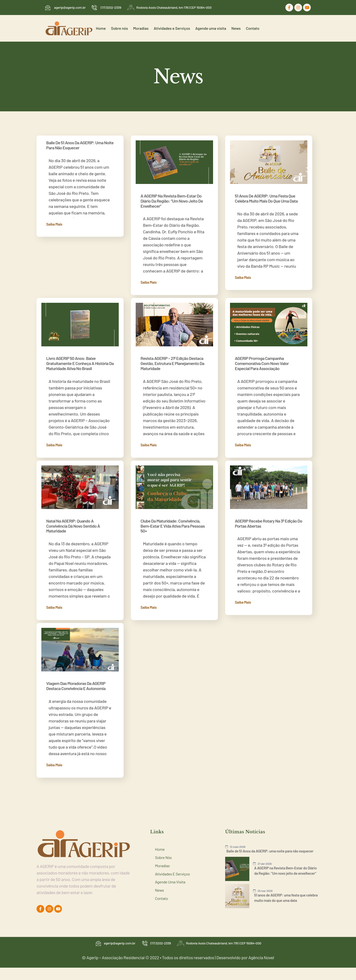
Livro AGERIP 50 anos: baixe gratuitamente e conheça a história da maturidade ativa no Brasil (80, 360)
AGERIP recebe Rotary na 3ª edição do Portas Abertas (269, 517)
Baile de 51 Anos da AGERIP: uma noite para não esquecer (80, 145)
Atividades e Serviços (177, 28)
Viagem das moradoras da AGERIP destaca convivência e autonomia (76, 677)
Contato (253, 28)
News (238, 28)
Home (110, 28)
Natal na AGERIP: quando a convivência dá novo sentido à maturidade (73, 520)
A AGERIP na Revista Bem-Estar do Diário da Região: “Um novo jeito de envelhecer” (172, 201)
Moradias (147, 28)
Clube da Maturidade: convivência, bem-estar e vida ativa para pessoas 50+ (173, 520)
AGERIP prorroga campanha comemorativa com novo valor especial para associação (262, 360)
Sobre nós (127, 28)
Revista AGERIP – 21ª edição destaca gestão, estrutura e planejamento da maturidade (172, 360)
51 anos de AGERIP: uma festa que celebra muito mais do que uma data (266, 198)
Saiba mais (54, 224)
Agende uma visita (214, 28)
